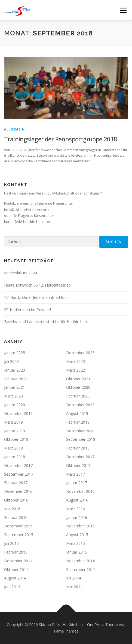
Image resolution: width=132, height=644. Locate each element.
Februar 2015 (16, 552)
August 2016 (77, 500)
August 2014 (15, 578)
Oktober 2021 (78, 379)
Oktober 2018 (16, 439)
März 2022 (76, 370)
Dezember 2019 (80, 405)
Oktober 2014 (16, 569)
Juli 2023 (11, 361)
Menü (123, 10)
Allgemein (14, 129)
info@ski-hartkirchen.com (26, 210)
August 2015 (77, 535)
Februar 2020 (78, 396)
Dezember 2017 (80, 457)
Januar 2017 (77, 483)
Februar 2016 (16, 517)
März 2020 (13, 396)
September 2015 (19, 535)
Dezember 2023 (80, 353)
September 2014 (81, 569)
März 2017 (76, 474)
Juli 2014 (73, 578)
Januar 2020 (15, 405)
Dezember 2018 (80, 431)
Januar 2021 (15, 387)
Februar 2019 (78, 422)
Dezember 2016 (18, 491)
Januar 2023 (15, 370)
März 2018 (13, 448)
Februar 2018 (78, 448)
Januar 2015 (77, 552)
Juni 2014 (12, 587)
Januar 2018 (15, 457)
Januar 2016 (77, 517)
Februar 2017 (16, 483)
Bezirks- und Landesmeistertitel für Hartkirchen (45, 322)
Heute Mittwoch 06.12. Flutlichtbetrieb (37, 285)
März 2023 (76, 361)
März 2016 (76, 509)
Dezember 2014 (18, 561)
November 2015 (80, 526)
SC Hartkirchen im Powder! (27, 310)
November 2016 (80, 491)
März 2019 (13, 422)
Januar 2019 (15, 431)
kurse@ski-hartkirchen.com (28, 222)
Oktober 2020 (78, 387)
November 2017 (18, 465)
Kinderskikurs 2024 (21, 273)
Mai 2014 (74, 587)
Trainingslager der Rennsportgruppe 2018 (61, 139)
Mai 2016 (12, 509)
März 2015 (76, 543)
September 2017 (19, 474)
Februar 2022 (16, 379)
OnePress (96, 625)
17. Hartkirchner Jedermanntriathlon (35, 297)
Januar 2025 (15, 353)
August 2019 (77, 413)
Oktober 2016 (16, 500)
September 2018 (81, 439)
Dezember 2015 (18, 526)
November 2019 (18, 413)
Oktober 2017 (78, 465)
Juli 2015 (11, 543)
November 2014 (80, 561)
